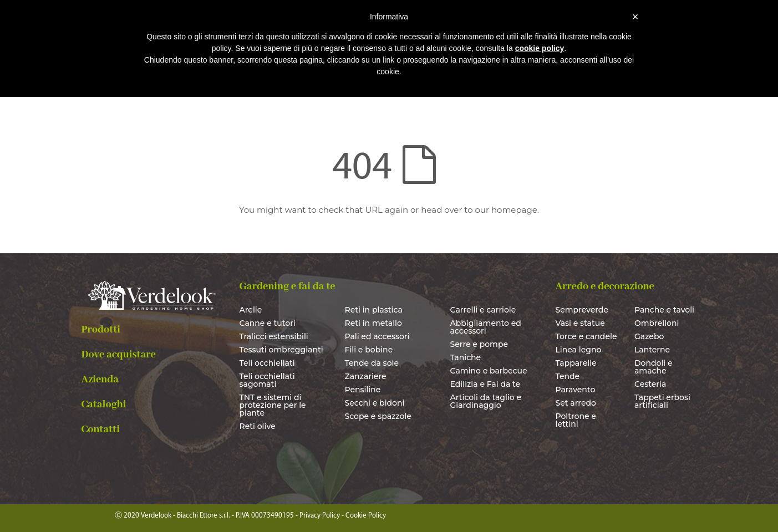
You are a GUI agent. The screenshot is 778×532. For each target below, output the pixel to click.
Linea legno (579, 350)
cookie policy (540, 48)
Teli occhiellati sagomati (267, 380)
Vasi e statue (580, 323)
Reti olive (258, 426)
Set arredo (576, 403)
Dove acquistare (119, 355)
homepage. (515, 210)
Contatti (101, 429)
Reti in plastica (374, 310)
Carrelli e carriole (483, 310)
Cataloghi (104, 405)
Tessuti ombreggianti (281, 350)
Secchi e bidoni (375, 403)
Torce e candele (586, 336)
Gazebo (649, 336)
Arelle (251, 310)
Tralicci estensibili (274, 336)
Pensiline (363, 390)
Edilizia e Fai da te (485, 384)
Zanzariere (366, 376)
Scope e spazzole (378, 416)
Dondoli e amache (654, 367)
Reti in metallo (373, 323)
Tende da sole (372, 363)
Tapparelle (576, 363)
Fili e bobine (369, 350)
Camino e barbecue (489, 371)
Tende (568, 376)
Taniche (466, 357)
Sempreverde (582, 310)
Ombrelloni (657, 323)
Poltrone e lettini (576, 420)
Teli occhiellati (267, 363)
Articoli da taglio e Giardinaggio (486, 401)
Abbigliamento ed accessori (486, 327)
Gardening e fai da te (288, 287)
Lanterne (652, 350)
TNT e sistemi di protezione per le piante (273, 405)
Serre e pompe (479, 344)
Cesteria (650, 384)
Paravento (576, 390)
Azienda (100, 380)
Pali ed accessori (377, 336)
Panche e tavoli (664, 310)
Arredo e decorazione (605, 287)
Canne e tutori (268, 323)
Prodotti (101, 330)
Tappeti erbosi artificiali (662, 401)
